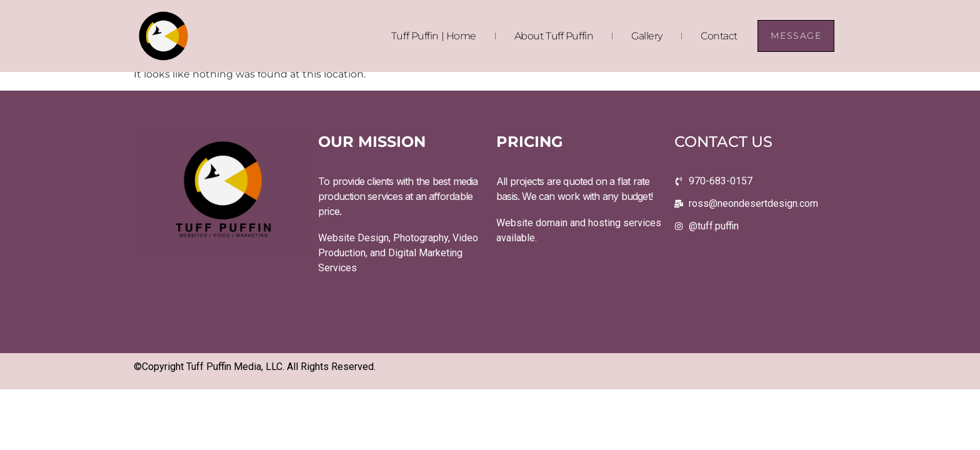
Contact (719, 36)
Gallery (647, 36)
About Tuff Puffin (554, 36)
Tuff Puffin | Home (434, 36)
